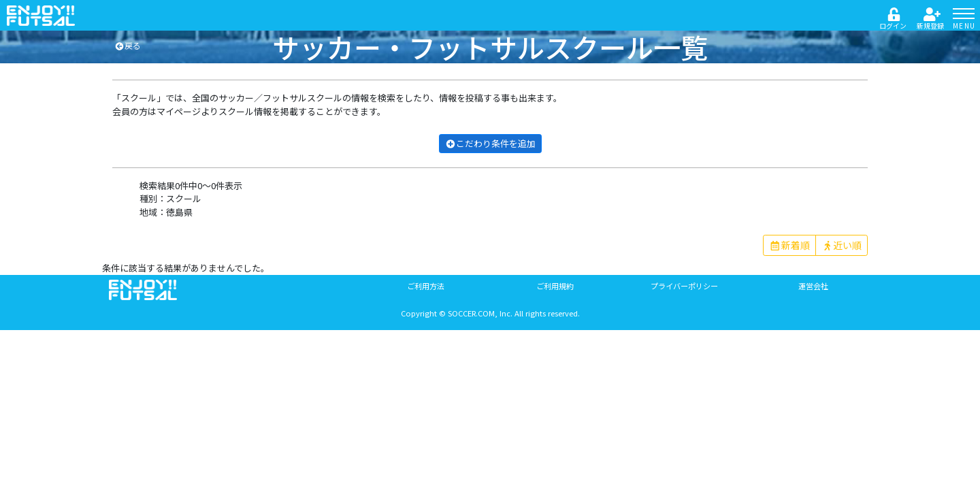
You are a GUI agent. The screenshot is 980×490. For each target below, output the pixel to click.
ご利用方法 (426, 286)
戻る (128, 45)
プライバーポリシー (684, 286)
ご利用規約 (555, 286)
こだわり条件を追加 (490, 143)
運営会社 (813, 286)
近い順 (842, 245)
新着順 (789, 245)
